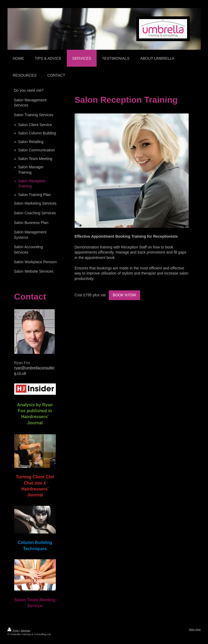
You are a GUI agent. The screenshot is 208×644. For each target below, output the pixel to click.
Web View (195, 629)
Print (13, 630)
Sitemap (25, 630)
